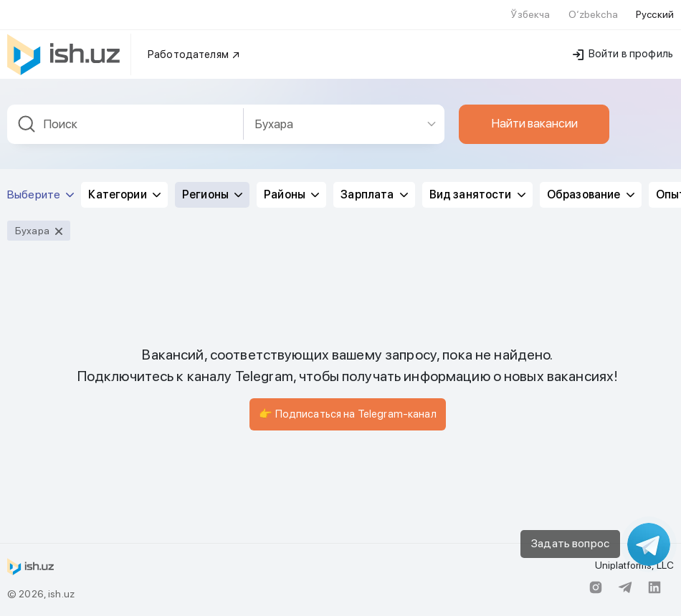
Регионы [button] (212, 194)
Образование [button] (591, 194)
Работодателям (194, 54)
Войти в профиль (623, 54)
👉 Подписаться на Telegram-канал (347, 414)
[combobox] (125, 124)
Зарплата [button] (374, 194)
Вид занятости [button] (477, 194)
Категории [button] (124, 194)
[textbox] (125, 124)
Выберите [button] (41, 194)
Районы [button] (291, 194)
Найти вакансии (534, 123)
